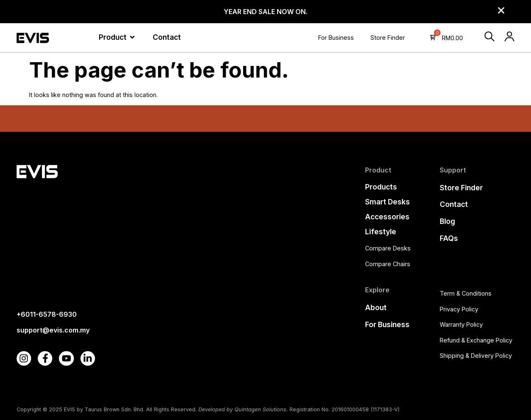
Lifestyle (381, 232)
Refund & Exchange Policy (476, 340)
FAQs (449, 238)
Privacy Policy (459, 309)
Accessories (387, 217)
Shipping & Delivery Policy (476, 356)
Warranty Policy (461, 324)
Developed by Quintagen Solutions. (243, 409)
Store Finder (388, 38)
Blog (447, 221)
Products (381, 187)
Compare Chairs (388, 264)
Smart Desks (387, 202)
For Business (336, 38)
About (376, 307)
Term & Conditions (466, 293)
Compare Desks (388, 248)
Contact (454, 204)
